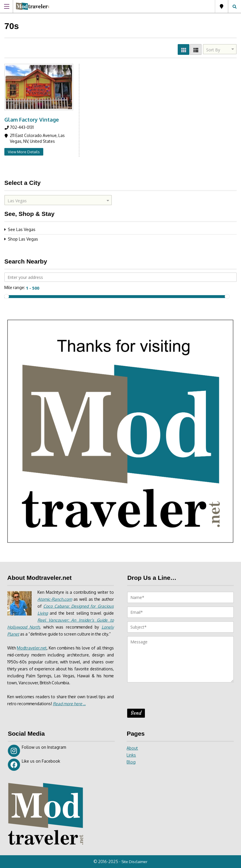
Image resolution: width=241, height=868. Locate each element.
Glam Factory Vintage (32, 120)
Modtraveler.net (34, 655)
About (132, 748)
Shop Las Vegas (23, 239)
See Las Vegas (22, 229)
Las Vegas (222, 6)
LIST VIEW (196, 49)
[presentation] (171, 697)
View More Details (24, 152)
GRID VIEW (184, 49)
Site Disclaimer (135, 862)
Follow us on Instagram (37, 751)
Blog (131, 762)
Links (131, 755)
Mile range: (15, 287)
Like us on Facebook (34, 765)
